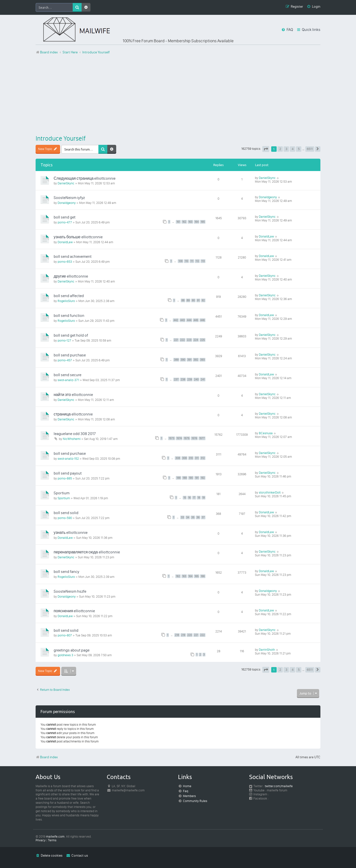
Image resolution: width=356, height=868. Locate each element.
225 (202, 340)
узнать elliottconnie (71, 532)
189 (185, 478)
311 (197, 458)
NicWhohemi (72, 439)
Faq (186, 791)
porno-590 (65, 518)
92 (203, 300)
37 (203, 517)
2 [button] (280, 149)
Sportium (62, 493)
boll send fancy (66, 572)
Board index (47, 757)
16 (189, 498)
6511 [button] (310, 149)
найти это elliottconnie (73, 395)
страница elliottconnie (73, 414)
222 (182, 340)
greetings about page (72, 650)
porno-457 (65, 360)
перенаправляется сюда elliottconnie (87, 552)
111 (192, 261)
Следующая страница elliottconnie (85, 178)
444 (189, 320)
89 (188, 300)
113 (203, 261)
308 (178, 458)
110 (186, 261)
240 (196, 380)
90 (193, 300)
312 (203, 458)
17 (194, 498)
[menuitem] (314, 7)
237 (176, 380)
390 (183, 360)
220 (190, 635)
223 (189, 340)
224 (196, 340)
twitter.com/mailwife (279, 786)
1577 (202, 438)
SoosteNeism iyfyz (69, 198)
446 (202, 320)
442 (176, 320)
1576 (194, 438)
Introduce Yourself (61, 138)
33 (182, 517)
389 (176, 360)
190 (191, 478)
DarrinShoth (267, 650)
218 (177, 635)
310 (191, 458)
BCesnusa (266, 433)
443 (182, 320)
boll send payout (68, 473)
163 (190, 222)
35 (193, 517)
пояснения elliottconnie (74, 611)
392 (196, 360)
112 (197, 261)
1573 (172, 438)
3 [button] (286, 149)
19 (203, 498)
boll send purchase (70, 355)
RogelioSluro (66, 301)
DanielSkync (66, 183)
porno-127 (64, 340)
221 (176, 340)
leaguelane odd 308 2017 (75, 434)
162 (184, 222)
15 (185, 498)
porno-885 (65, 478)
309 (184, 458)
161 (178, 222)
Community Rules (195, 801)
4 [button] (293, 149)
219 (183, 635)
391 (189, 360)
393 (202, 360)
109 (180, 261)
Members (189, 796)
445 (196, 320)
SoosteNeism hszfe (70, 591)
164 (197, 222)
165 (203, 222)
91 (198, 300)
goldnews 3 (65, 655)
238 (183, 380)
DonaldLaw (65, 242)
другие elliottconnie (71, 276)
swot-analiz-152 (68, 459)
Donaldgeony (67, 203)
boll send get (65, 217)
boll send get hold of (71, 335)
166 (203, 576)
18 (199, 498)
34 (188, 517)
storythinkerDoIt (270, 492)
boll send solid (66, 513)
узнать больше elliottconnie (78, 237)
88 (183, 300)
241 (203, 380)
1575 (187, 438)
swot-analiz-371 (68, 380)
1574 (179, 438)
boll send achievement (73, 256)
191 (197, 478)
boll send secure (67, 375)
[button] (266, 149)
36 (198, 517)
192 (203, 478)
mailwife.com (55, 836)
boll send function (69, 315)
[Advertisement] (178, 95)
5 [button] (299, 149)
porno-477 (65, 222)
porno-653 (65, 262)
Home (187, 786)
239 (190, 380)
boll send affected (69, 296)
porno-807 (65, 635)
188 (178, 478)
